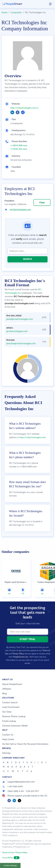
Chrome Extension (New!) (15, 726)
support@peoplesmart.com (18, 782)
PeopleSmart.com (21, 657)
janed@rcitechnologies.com (20, 319)
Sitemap (6, 753)
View (42, 203)
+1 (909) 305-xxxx (19, 149)
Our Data (7, 712)
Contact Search (10, 703)
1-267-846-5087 (13, 786)
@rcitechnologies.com (20, 210)
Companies (16, 13)
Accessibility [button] (11, 858)
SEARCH (28, 259)
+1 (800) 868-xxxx (19, 146)
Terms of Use (8, 853)
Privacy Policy (18, 654)
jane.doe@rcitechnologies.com (21, 344)
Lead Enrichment (11, 707)
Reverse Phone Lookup (14, 717)
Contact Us (8, 735)
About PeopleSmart (12, 684)
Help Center (8, 739)
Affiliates (7, 689)
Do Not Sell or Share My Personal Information (25, 744)
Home (4, 13)
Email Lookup (9, 721)
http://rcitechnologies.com (23, 108)
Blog (5, 694)
